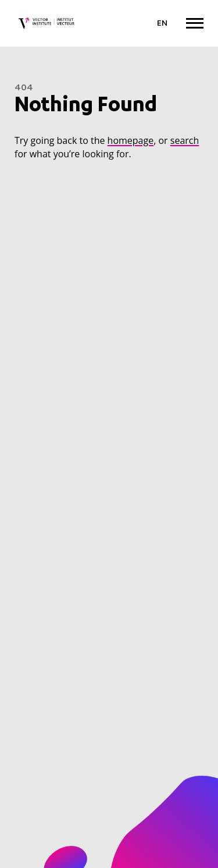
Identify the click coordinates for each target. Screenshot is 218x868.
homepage (131, 140)
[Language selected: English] (162, 24)
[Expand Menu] (195, 23)
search (185, 140)
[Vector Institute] (47, 23)
